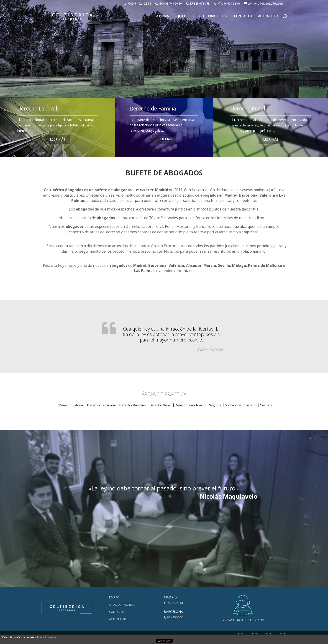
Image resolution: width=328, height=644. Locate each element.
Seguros (215, 405)
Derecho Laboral (37, 108)
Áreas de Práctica (208, 16)
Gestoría (266, 405)
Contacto (243, 16)
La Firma (162, 16)
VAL (227, 4)
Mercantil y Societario (241, 405)
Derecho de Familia (153, 108)
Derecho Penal (248, 108)
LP (198, 4)
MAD (137, 4)
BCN (168, 4)
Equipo (181, 16)
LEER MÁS (58, 139)
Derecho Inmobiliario (190, 405)
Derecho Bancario (133, 405)
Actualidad (268, 16)
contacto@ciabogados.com (243, 620)
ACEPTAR (164, 641)
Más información (47, 637)
